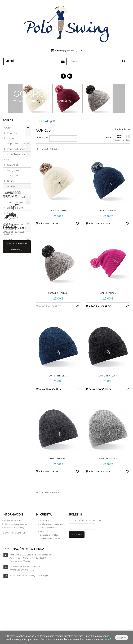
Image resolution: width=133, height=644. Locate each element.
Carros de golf (15, 202)
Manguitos (13, 170)
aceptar (122, 638)
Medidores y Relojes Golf (13, 216)
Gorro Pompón (58, 210)
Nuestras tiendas (12, 520)
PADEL (8, 224)
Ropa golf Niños (16, 149)
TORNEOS (10, 250)
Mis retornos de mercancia (51, 524)
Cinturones (13, 165)
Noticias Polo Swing (14, 528)
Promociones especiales (12, 262)
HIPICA (8, 234)
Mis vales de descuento (49, 538)
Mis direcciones (45, 531)
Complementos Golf (42, 101)
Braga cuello (14, 192)
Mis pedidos (43, 520)
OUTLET (9, 245)
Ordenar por (42, 137)
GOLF (23, 101)
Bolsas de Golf (15, 208)
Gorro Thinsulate (58, 376)
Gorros (11, 186)
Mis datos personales (48, 535)
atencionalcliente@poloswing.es (99, 575)
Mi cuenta (44, 514)
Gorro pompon (108, 293)
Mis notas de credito (47, 528)
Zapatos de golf (16, 197)
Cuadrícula (119, 138)
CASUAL (9, 240)
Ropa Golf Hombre (11, 136)
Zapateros (13, 176)
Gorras (10, 181)
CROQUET (10, 229)
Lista (128, 138)
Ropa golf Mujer (16, 144)
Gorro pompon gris (58, 293)
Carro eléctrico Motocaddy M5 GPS (14, 294)
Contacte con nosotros (15, 524)
